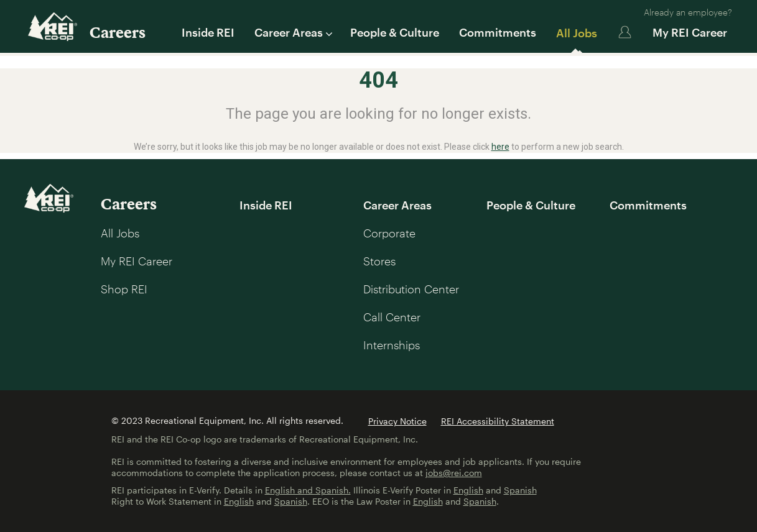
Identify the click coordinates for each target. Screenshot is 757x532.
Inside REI (208, 32)
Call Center (392, 317)
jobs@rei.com (454, 473)
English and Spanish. (308, 490)
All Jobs (577, 33)
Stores (379, 261)
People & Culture (395, 32)
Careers (118, 32)
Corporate (389, 233)
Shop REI (124, 289)
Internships (392, 345)
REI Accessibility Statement (498, 421)
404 (378, 80)
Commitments (498, 32)
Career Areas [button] (292, 32)
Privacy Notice (397, 421)
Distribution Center (411, 289)
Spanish (520, 490)
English (468, 490)
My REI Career (690, 32)
